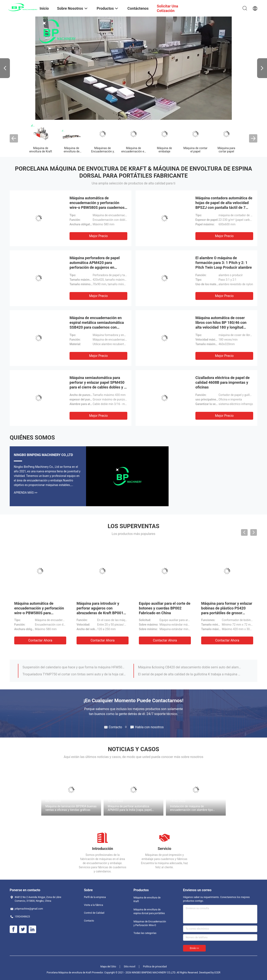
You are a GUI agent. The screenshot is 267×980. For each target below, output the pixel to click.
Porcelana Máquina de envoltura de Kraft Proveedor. (75, 973)
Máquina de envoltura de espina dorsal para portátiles (149, 911)
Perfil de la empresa (95, 897)
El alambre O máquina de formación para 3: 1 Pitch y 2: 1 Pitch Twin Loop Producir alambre (224, 263)
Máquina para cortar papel (226, 150)
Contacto (89, 921)
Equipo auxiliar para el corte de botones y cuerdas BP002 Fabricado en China (165, 608)
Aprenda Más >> (26, 493)
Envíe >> (194, 948)
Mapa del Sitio (108, 967)
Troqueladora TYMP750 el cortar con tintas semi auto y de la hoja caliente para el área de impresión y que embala (74, 674)
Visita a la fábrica (93, 905)
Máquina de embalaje (164, 150)
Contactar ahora (40, 640)
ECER (217, 973)
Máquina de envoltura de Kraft (41, 150)
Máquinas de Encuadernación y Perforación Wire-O (102, 151)
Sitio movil (130, 967)
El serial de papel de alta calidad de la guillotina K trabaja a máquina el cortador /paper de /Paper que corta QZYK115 (190, 674)
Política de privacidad (155, 967)
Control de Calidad (94, 913)
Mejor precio (98, 236)
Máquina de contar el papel (196, 150)
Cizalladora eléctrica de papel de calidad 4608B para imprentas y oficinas (223, 382)
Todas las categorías (145, 933)
